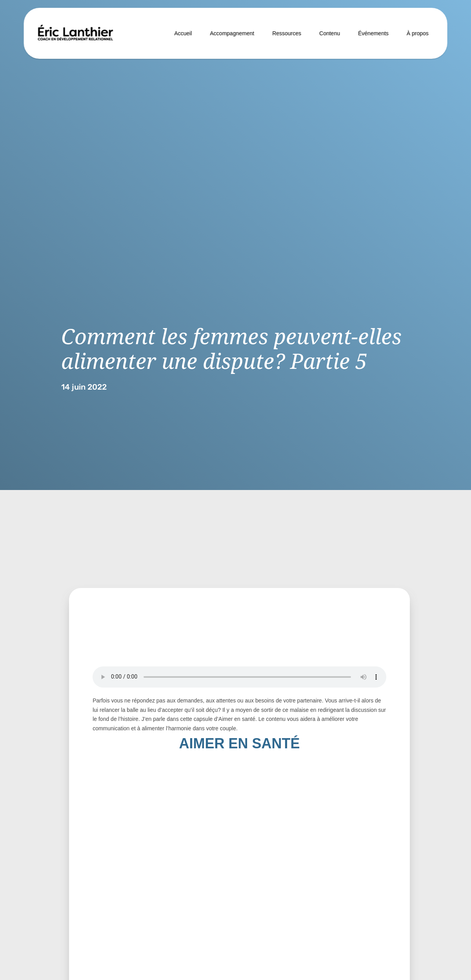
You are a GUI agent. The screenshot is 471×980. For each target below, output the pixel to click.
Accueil (183, 33)
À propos (418, 33)
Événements (373, 33)
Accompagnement (232, 33)
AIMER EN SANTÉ (239, 743)
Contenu (330, 33)
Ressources (287, 33)
